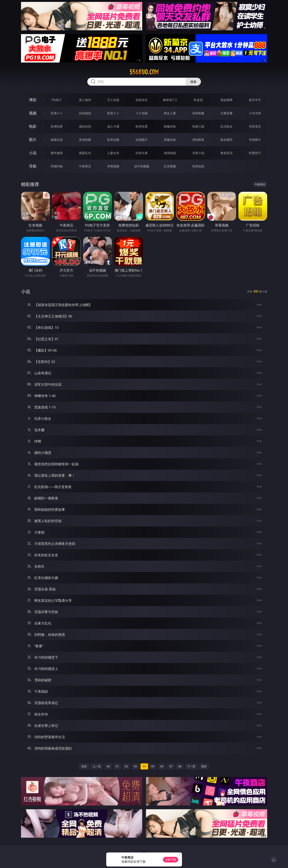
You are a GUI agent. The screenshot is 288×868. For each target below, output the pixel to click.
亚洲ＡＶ (57, 113)
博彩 (33, 100)
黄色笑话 (226, 153)
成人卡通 (113, 126)
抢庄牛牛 (255, 100)
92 (126, 766)
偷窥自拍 (57, 140)
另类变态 (255, 126)
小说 (33, 153)
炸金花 (198, 100)
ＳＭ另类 (255, 113)
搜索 (193, 82)
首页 (84, 766)
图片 (33, 140)
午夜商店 (85, 166)
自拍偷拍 (85, 113)
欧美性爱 (142, 126)
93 (135, 766)
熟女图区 (226, 140)
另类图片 (255, 140)
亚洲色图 (85, 140)
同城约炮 (57, 166)
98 (180, 766)
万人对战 (113, 100)
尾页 (204, 766)
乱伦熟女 (226, 126)
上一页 (97, 766)
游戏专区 (142, 100)
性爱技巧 (255, 153)
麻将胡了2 (170, 100)
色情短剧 (198, 166)
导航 (33, 166)
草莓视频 (113, 166)
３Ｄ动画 (142, 113)
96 (162, 766)
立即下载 (171, 860)
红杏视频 (170, 166)
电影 (33, 126)
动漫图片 (142, 140)
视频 (33, 113)
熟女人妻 (170, 113)
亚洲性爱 (57, 126)
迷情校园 (170, 153)
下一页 (191, 766)
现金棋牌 (226, 100)
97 (171, 766)
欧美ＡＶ (113, 113)
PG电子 (57, 100)
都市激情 (57, 153)
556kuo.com (144, 72)
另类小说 (198, 153)
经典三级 (198, 126)
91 (117, 766)
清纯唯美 (198, 140)
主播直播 (226, 113)
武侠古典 (142, 153)
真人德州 (85, 100)
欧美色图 (113, 140)
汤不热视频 (142, 166)
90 (108, 766)
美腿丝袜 (170, 140)
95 (153, 766)
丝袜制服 (198, 113)
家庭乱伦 (85, 153)
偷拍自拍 (85, 126)
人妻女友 (113, 153)
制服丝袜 (170, 126)
